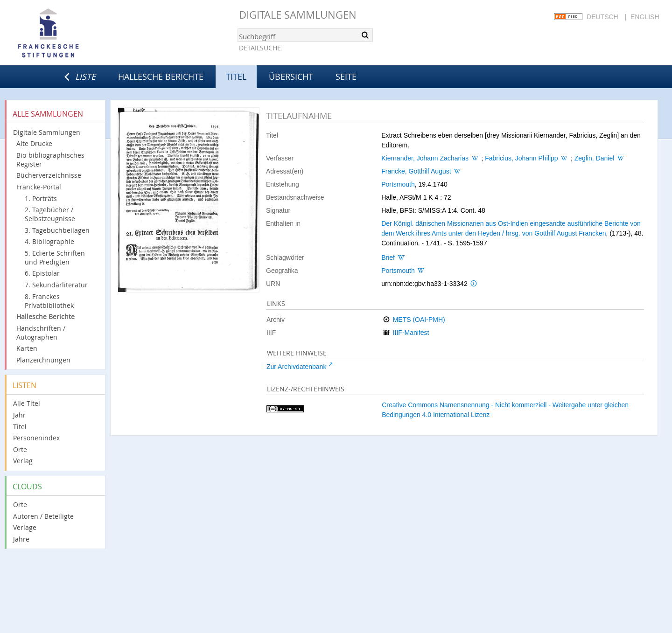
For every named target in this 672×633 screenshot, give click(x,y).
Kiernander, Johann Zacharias (425, 158)
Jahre (21, 539)
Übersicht (291, 77)
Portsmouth (398, 184)
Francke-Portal (39, 187)
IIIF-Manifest (411, 333)
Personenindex (36, 438)
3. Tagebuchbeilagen (57, 230)
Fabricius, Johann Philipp (521, 158)
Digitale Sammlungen (298, 15)
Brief (388, 257)
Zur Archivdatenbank (296, 367)
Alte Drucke (34, 143)
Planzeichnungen (43, 360)
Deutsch (602, 17)
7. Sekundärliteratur (56, 285)
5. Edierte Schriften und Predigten (55, 257)
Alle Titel (27, 403)
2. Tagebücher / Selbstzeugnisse (50, 214)
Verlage (25, 527)
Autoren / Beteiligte (43, 516)
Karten (27, 348)
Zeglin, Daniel (595, 158)
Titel (20, 427)
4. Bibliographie (49, 241)
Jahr (19, 415)
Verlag (23, 461)
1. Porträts (41, 198)
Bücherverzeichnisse (49, 175)
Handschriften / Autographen (41, 333)
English (645, 17)
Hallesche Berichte (161, 77)
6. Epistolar (42, 273)
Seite (346, 77)
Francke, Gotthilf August (416, 171)
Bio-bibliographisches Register (50, 160)
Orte (20, 449)
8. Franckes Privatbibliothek (49, 301)
